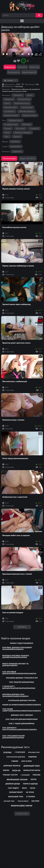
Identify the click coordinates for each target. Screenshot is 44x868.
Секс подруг (13, 788)
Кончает (8, 129)
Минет (30, 95)
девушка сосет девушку (22, 715)
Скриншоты (22, 67)
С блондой (25, 775)
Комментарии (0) (29, 72)
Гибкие (15, 761)
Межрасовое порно (22, 806)
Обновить (22, 627)
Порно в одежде (31, 784)
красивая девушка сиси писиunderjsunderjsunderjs (15, 695)
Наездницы (9, 99)
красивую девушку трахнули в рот (22, 678)
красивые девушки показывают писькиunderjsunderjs (17, 648)
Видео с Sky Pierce (28, 158)
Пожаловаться (14, 72)
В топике (31, 797)
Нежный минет (16, 792)
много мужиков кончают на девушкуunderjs (15, 665)
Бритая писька (24, 99)
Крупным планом (11, 115)
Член (7, 137)
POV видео (26, 124)
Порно (6, 770)
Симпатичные (27, 107)
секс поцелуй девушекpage (22, 682)
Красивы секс (34, 752)
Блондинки (18, 95)
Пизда (7, 133)
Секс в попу (27, 761)
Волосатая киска (32, 770)
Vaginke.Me (17, 151)
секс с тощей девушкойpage (22, 724)
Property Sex (16, 146)
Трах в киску (23, 801)
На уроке (30, 792)
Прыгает (17, 137)
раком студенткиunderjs (22, 643)
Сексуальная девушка (16, 757)
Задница (33, 757)
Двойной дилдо (13, 784)
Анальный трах (16, 797)
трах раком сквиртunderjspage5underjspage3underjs (22, 710)
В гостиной (20, 129)
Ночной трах (9, 801)
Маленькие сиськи (22, 103)
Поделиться (34, 67)
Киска (34, 779)
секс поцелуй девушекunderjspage (22, 719)
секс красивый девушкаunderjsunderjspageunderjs (19, 673)
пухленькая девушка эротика (22, 700)
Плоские (37, 775)
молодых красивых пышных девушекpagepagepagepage (16, 657)
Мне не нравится (18, 61)
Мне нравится (15, 61)
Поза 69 (16, 770)
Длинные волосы (12, 766)
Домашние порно (30, 115)
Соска (33, 788)
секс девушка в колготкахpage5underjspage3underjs (20, 729)
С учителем (20, 752)
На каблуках (9, 111)
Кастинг (36, 801)
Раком (7, 103)
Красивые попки (15, 120)
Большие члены (11, 107)
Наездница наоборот (23, 133)
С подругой (34, 129)
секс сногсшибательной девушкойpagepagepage (13, 737)
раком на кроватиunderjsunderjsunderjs (22, 705)
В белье (8, 752)
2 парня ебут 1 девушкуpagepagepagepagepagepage (19, 687)
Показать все (22, 814)
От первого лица (11, 124)
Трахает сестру (10, 775)
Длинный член (32, 766)
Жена (24, 788)
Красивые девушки (27, 111)
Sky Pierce (15, 142)
